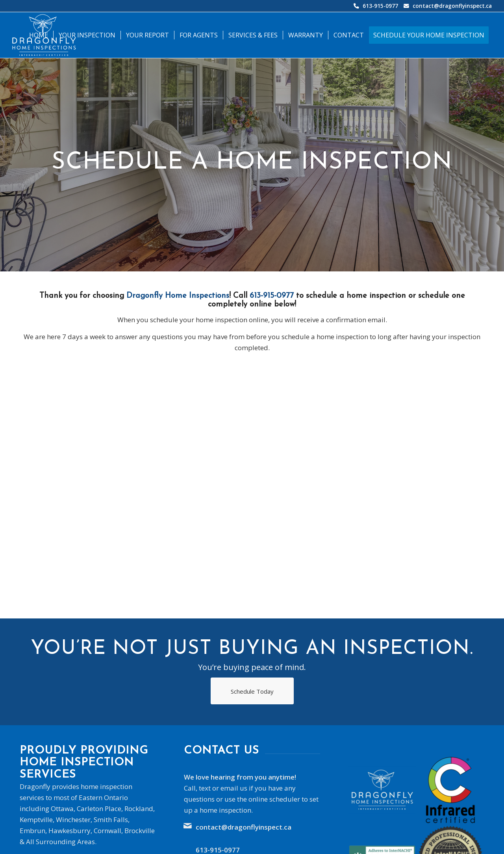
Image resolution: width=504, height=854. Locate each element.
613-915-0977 (380, 6)
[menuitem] (39, 35)
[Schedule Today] (252, 691)
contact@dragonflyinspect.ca (452, 6)
